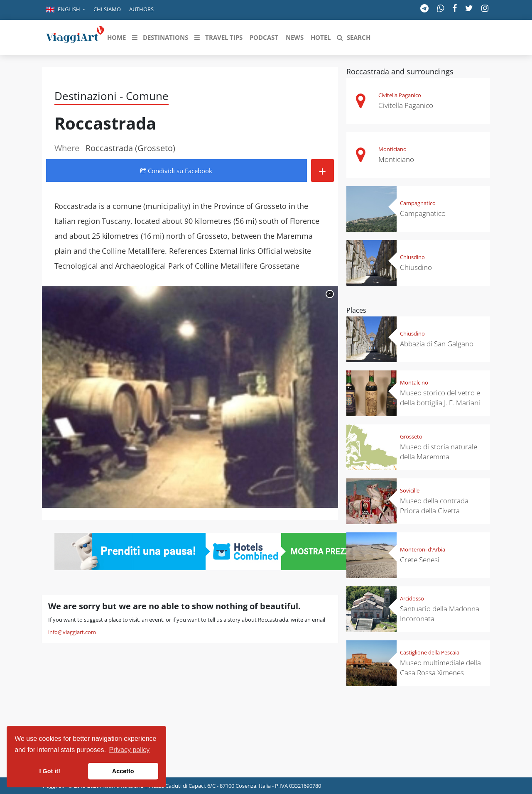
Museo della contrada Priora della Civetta (434, 506)
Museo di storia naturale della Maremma (439, 452)
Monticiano (392, 149)
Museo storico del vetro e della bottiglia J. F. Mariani (440, 398)
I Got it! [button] (50, 771)
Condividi (176, 171)
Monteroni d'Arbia (423, 549)
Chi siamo (107, 9)
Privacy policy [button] (130, 750)
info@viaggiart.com (72, 632)
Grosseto (411, 436)
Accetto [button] (123, 771)
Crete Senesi (420, 560)
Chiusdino (412, 257)
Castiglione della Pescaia (430, 652)
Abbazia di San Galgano (437, 344)
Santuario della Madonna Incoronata (440, 614)
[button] (66, 10)
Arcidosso (412, 598)
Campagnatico (418, 203)
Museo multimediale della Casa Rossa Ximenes (440, 668)
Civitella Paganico (400, 95)
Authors (141, 9)
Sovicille (410, 490)
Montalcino (414, 382)
